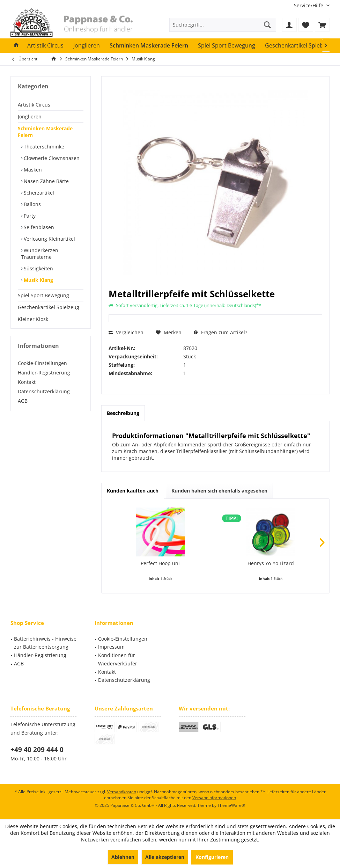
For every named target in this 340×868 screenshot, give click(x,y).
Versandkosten (122, 792)
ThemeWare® (231, 805)
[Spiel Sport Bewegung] (227, 46)
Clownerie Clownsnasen (51, 158)
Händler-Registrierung (44, 373)
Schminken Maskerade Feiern (45, 132)
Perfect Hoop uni (160, 563)
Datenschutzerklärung (44, 391)
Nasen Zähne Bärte (46, 181)
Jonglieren (30, 116)
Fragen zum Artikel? (220, 332)
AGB (23, 401)
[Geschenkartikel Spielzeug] (299, 46)
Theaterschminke (43, 147)
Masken (32, 170)
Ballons (32, 204)
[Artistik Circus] (45, 46)
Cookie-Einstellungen (42, 363)
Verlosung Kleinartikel (49, 239)
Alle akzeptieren (165, 857)
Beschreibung (123, 413)
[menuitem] (309, 5)
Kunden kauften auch (133, 491)
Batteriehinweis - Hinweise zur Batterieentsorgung (45, 643)
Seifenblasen (38, 227)
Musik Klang (38, 280)
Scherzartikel (38, 193)
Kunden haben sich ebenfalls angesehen (219, 491)
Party (29, 216)
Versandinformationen (214, 798)
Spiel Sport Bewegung (43, 295)
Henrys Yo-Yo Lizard (271, 563)
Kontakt (27, 382)
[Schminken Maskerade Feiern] (149, 46)
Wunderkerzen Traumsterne (40, 254)
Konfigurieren (212, 857)
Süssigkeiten (38, 268)
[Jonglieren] (87, 46)
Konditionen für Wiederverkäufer (118, 659)
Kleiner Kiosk (33, 319)
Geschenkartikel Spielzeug (49, 307)
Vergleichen (126, 332)
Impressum (111, 647)
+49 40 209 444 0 (37, 750)
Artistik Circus (34, 105)
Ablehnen (123, 857)
